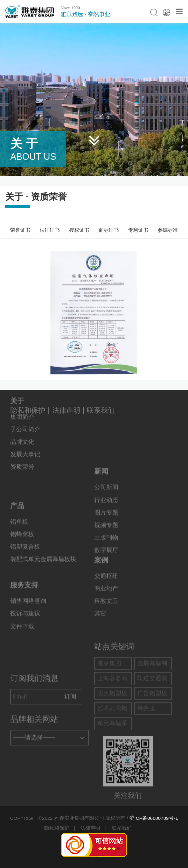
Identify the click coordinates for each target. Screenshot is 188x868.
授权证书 (79, 230)
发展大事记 (25, 433)
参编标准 (168, 230)
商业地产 (106, 606)
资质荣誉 (22, 445)
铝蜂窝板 (22, 516)
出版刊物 (106, 562)
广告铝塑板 (152, 718)
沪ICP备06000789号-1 (154, 818)
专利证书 (138, 230)
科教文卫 (106, 619)
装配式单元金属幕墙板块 (43, 541)
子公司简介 (25, 408)
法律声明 (90, 828)
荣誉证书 (20, 230)
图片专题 (106, 537)
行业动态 (106, 525)
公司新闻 (106, 512)
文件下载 (22, 611)
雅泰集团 (109, 688)
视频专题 (106, 550)
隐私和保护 (57, 828)
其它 (100, 632)
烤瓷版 (146, 733)
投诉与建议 (25, 599)
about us (33, 157)
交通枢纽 (106, 594)
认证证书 (50, 230)
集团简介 (22, 395)
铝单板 (19, 503)
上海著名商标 (112, 709)
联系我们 (101, 414)
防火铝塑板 (112, 718)
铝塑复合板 (25, 528)
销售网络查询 (28, 586)
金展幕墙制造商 (152, 694)
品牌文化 (22, 420)
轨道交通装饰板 (152, 709)
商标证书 (109, 230)
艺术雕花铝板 (112, 739)
